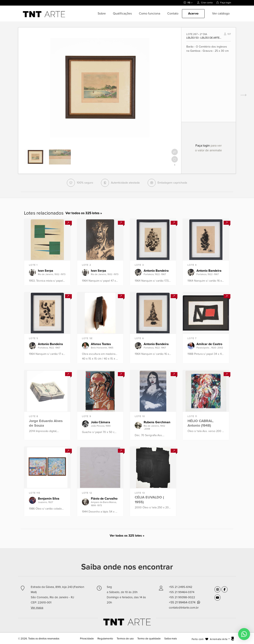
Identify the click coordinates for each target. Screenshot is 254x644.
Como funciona (150, 14)
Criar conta (205, 3)
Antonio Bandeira (156, 271)
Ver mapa (37, 608)
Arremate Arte (219, 639)
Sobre (102, 14)
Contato (173, 14)
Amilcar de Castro (209, 344)
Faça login (224, 3)
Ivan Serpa (46, 271)
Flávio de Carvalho (104, 499)
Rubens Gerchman (157, 422)
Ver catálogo (221, 14)
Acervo (193, 14)
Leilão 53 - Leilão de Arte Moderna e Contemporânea (204, 38)
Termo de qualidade (148, 639)
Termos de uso (125, 639)
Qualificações (122, 14)
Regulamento (106, 639)
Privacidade (89, 639)
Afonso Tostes (101, 344)
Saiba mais (168, 639)
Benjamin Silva (49, 499)
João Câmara (101, 422)
